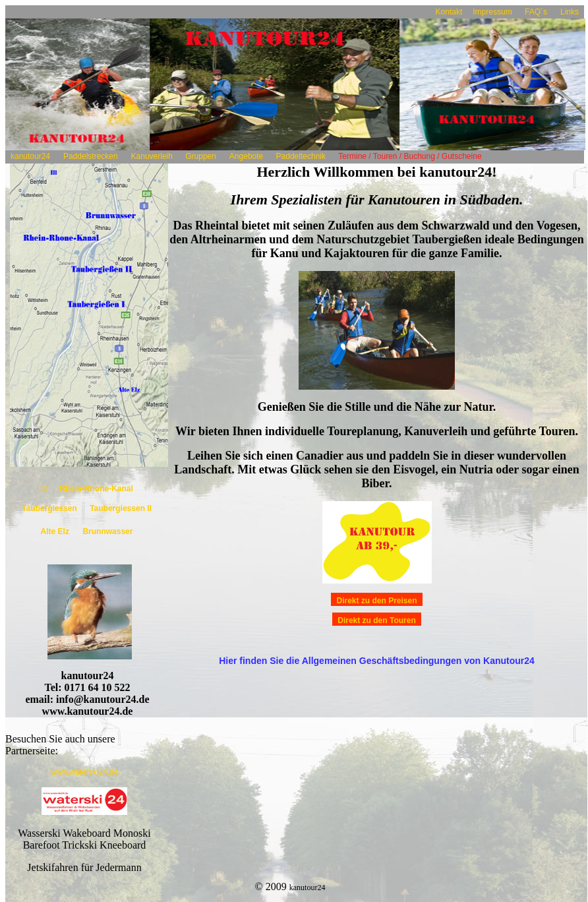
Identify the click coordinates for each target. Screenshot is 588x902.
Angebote (246, 156)
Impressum (493, 12)
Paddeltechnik (301, 156)
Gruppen (201, 156)
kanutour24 (30, 156)
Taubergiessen (50, 508)
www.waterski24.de (85, 772)
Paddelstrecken (91, 156)
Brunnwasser (107, 531)
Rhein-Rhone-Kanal (97, 489)
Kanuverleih (153, 156)
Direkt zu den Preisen (376, 601)
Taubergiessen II (121, 508)
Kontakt (449, 12)
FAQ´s (536, 12)
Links (570, 12)
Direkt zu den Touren (376, 620)
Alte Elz (55, 531)
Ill (44, 489)
